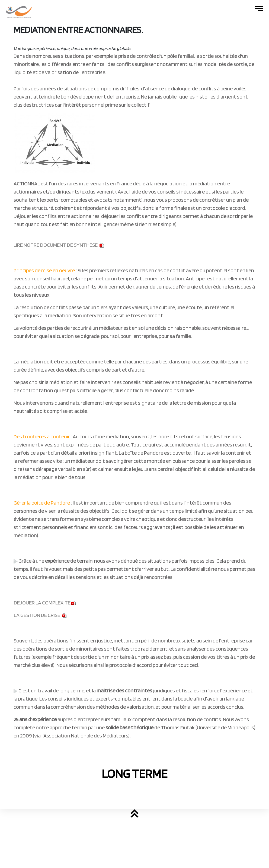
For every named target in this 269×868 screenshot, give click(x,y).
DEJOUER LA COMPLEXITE (45, 603)
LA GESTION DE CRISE (37, 615)
